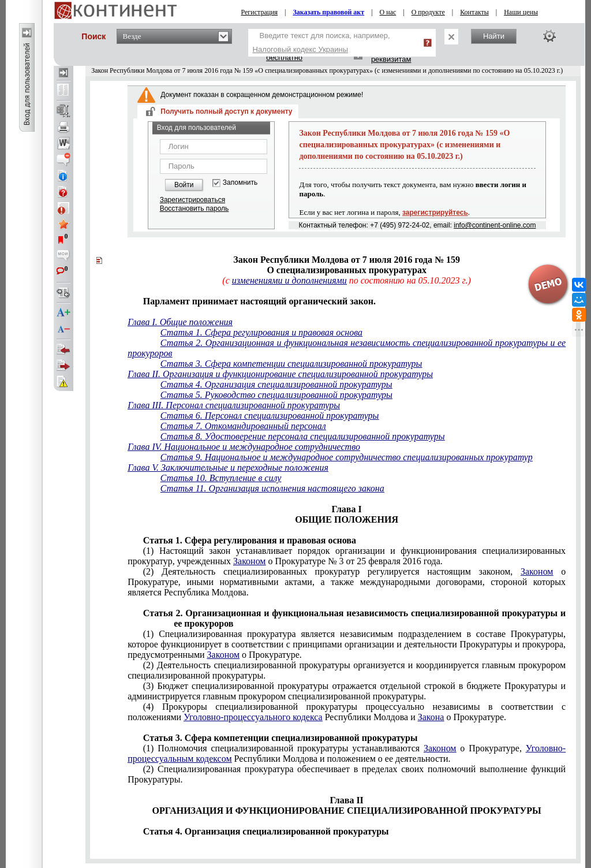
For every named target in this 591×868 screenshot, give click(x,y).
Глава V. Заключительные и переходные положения (228, 467)
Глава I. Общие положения (180, 322)
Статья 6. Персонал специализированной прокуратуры (270, 416)
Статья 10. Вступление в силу (221, 478)
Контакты (474, 12)
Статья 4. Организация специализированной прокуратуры (276, 384)
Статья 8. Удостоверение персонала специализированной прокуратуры (303, 436)
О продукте (428, 12)
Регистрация (260, 12)
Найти (494, 36)
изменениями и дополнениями (289, 280)
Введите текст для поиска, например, (321, 42)
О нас (388, 12)
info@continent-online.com (495, 225)
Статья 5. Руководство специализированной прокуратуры (276, 395)
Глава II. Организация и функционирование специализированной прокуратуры (280, 374)
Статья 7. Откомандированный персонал (243, 426)
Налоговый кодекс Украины (301, 49)
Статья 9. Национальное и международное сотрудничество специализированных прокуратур (347, 457)
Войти (184, 185)
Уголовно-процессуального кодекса (253, 717)
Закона (431, 717)
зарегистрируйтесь (435, 213)
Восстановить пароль (194, 208)
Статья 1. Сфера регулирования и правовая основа (261, 332)
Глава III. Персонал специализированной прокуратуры (234, 405)
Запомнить (240, 183)
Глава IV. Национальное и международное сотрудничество (244, 447)
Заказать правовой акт (329, 12)
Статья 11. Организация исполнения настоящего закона (272, 488)
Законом (249, 561)
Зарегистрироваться (192, 200)
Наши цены (521, 12)
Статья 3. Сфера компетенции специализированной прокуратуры (291, 364)
